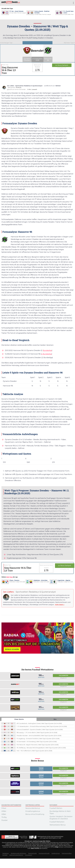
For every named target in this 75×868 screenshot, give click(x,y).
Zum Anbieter (63, 675)
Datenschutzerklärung (16, 855)
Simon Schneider (20, 89)
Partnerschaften (67, 853)
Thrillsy (4, 817)
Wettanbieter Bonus (58, 825)
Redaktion (6, 853)
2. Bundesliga (46, 354)
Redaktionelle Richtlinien (19, 853)
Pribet (4, 808)
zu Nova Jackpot (62, 65)
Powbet (5, 820)
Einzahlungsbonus (33, 811)
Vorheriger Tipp (6, 43)
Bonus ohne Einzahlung (35, 814)
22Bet (4, 814)
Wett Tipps (9, 577)
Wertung (41, 677)
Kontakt (5, 855)
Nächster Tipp (69, 43)
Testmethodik (32, 853)
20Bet (4, 811)
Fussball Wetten (56, 808)
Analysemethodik (44, 853)
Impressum (29, 855)
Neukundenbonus (33, 808)
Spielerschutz (56, 853)
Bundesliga (47, 350)
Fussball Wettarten (57, 822)
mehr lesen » (60, 605)
